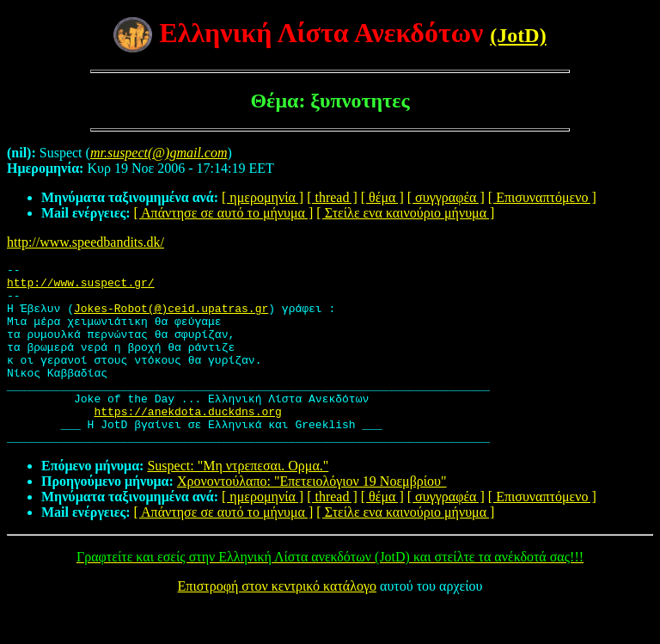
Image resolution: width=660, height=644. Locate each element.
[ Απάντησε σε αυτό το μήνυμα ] (224, 213)
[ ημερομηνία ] (263, 197)
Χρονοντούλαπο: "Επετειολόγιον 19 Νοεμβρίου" (312, 517)
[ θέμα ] (382, 197)
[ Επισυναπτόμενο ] (542, 197)
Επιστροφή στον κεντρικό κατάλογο (277, 622)
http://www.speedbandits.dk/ (86, 242)
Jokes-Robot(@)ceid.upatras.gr (171, 318)
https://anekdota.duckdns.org (187, 442)
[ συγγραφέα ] (446, 197)
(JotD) (518, 35)
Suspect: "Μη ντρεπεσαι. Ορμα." (238, 502)
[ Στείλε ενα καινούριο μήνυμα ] (405, 213)
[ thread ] (332, 197)
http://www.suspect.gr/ (81, 287)
